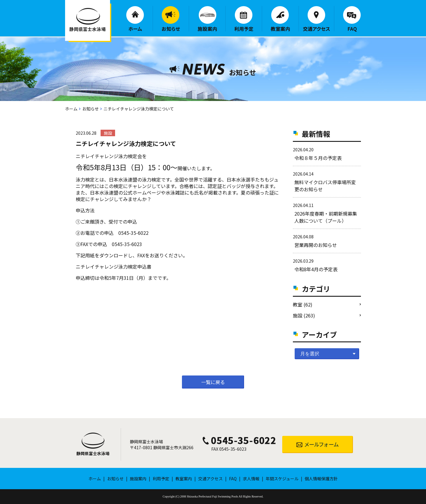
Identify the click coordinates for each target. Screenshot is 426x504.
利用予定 (244, 19)
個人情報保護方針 (321, 479)
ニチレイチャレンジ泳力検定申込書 (114, 267)
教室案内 (280, 19)
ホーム (135, 19)
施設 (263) (304, 315)
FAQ (352, 19)
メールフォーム (318, 444)
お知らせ (171, 19)
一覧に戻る (213, 382)
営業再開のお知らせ (316, 245)
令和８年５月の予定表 (318, 158)
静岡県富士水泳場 (93, 453)
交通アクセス (316, 19)
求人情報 (251, 479)
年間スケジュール (282, 479)
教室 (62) (303, 304)
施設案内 (207, 19)
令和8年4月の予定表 (316, 269)
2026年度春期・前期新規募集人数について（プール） (326, 217)
